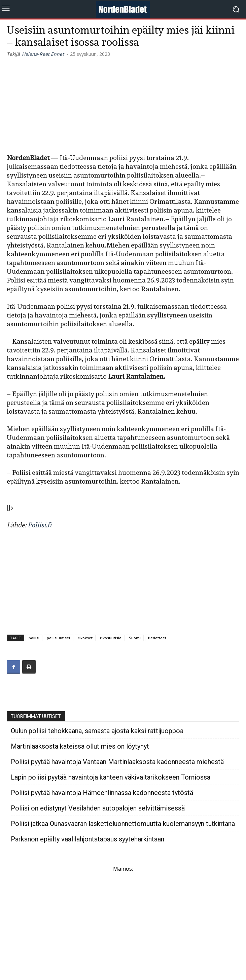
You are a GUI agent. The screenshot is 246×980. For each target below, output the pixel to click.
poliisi (34, 638)
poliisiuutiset (59, 638)
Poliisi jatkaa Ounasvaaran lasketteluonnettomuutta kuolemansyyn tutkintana (123, 824)
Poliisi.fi (40, 525)
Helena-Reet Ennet (43, 54)
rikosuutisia (111, 638)
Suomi (135, 638)
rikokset (85, 638)
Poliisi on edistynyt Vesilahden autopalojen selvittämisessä (98, 808)
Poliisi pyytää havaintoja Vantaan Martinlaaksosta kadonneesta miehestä (117, 762)
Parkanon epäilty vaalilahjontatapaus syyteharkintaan (87, 839)
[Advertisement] (123, 104)
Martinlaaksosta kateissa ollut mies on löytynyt (80, 746)
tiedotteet (157, 638)
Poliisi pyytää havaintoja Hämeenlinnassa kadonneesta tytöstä (102, 793)
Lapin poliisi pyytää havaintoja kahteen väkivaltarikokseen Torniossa (111, 777)
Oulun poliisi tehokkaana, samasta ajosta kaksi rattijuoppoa (97, 731)
